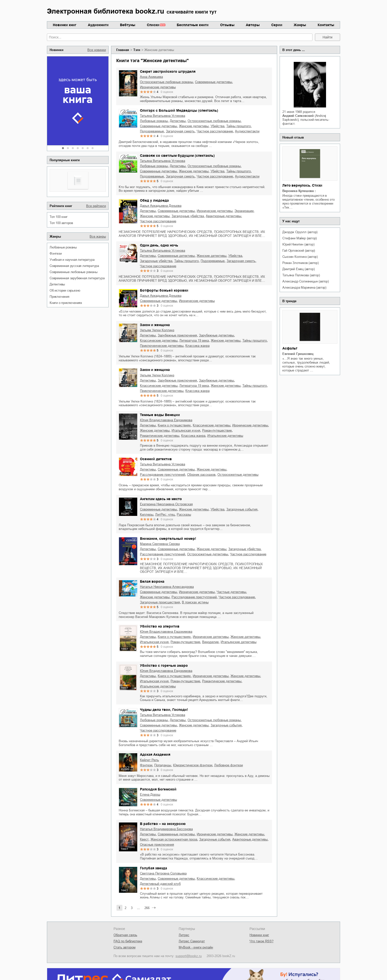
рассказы (184, 515)
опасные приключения (157, 845)
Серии (277, 25)
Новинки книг (65, 25)
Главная (123, 50)
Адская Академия (155, 754)
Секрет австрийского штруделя (168, 71)
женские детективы (194, 126)
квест (144, 839)
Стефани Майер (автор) (300, 238)
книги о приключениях (66, 303)
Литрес (184, 935)
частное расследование (215, 131)
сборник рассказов (201, 475)
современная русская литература (74, 266)
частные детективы (231, 592)
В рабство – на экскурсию (163, 824)
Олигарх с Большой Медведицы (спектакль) (179, 110)
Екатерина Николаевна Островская (166, 504)
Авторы (253, 25)
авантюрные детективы (223, 216)
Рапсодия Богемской (158, 789)
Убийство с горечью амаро (164, 665)
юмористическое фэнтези (193, 765)
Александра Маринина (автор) (304, 288)
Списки (153, 25)
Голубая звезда (154, 868)
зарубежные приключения (177, 335)
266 (147, 908)
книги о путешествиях (174, 425)
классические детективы (159, 341)
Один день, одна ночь (159, 245)
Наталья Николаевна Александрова (167, 587)
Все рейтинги (96, 206)
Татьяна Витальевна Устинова (163, 116)
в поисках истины (195, 602)
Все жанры (98, 236)
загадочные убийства (188, 216)
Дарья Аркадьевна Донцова (161, 206)
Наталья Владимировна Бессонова (166, 829)
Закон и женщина (155, 325)
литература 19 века (194, 341)
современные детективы (213, 82)
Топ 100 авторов (61, 223)
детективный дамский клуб (160, 884)
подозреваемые (152, 131)
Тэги (137, 50)
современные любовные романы (74, 272)
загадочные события (242, 509)
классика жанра (197, 346)
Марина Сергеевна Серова (160, 544)
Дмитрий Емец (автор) (298, 269)
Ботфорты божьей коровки (164, 290)
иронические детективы (158, 87)
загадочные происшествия (160, 602)
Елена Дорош (150, 795)
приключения (59, 297)
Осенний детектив (156, 459)
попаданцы (163, 765)
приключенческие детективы (162, 346)
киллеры (147, 515)
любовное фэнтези (229, 765)
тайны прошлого (239, 126)
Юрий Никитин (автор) (298, 244)
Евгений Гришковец (298, 354)
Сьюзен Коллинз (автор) (300, 257)
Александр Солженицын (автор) (305, 281)
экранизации (244, 211)
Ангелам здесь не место (161, 499)
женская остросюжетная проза (174, 839)
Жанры (300, 25)
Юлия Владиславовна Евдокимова (166, 420)
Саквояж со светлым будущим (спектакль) (177, 156)
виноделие (210, 642)
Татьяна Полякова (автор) (301, 275)
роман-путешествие (217, 430)
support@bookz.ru (189, 956)
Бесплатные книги (193, 25)
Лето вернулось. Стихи (302, 185)
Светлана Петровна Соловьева (163, 873)
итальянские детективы (225, 436)
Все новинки (97, 50)
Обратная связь (125, 935)
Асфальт (290, 348)
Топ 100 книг (59, 217)
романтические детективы (160, 436)
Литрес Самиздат (192, 941)
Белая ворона (152, 581)
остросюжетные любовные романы (166, 82)
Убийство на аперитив (160, 626)
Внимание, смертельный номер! (168, 539)
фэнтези (56, 254)
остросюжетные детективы (238, 475)
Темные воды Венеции (160, 415)
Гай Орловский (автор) (299, 251)
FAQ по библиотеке (128, 941)
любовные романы (63, 247)
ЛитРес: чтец (165, 515)
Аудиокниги (98, 25)
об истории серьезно (65, 290)
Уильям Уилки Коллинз (157, 330)
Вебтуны (128, 25)
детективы (57, 284)
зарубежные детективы (216, 335)
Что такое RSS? (261, 941)
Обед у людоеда (154, 200)
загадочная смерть (180, 131)
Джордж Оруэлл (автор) (300, 232)
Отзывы (227, 25)
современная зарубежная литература (77, 278)
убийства (217, 126)
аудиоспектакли (247, 131)
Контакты (326, 25)
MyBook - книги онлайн (196, 947)
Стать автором (125, 947)
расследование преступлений (163, 475)
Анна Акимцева (151, 77)
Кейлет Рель (149, 760)
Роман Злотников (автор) (300, 263)
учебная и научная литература (72, 260)
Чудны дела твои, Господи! (164, 710)
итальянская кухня (186, 430)
